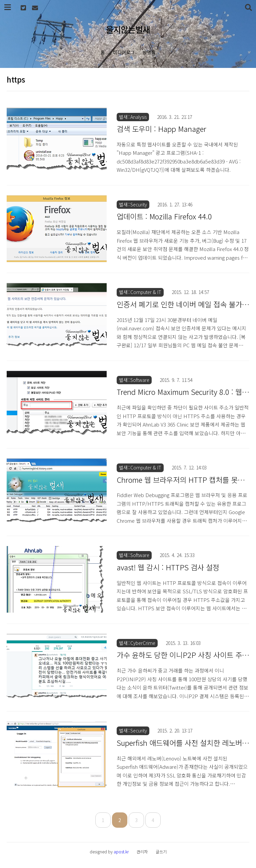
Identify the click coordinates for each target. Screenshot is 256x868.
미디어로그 (124, 52)
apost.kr (121, 852)
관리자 (142, 852)
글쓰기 (161, 852)
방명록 (149, 52)
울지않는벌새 (128, 29)
